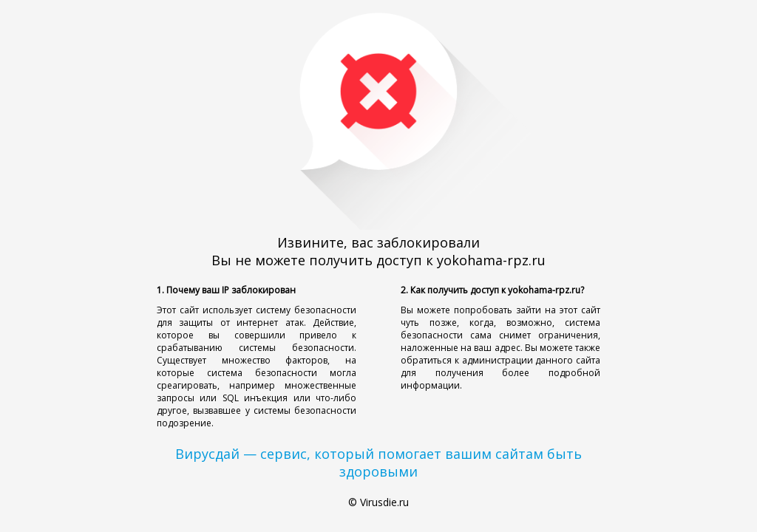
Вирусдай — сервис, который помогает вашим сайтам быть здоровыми (378, 463)
